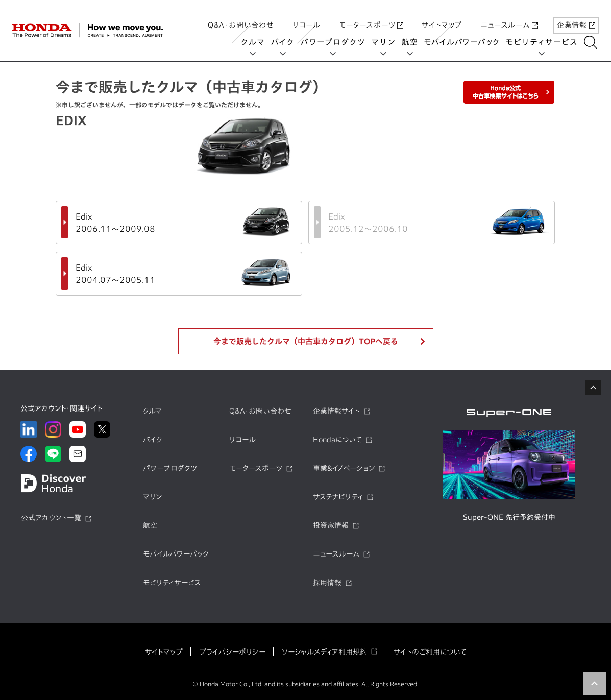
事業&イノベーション (344, 468)
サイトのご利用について (430, 652)
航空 (412, 42)
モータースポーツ (371, 17)
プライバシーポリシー (232, 652)
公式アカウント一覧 (51, 518)
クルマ (255, 42)
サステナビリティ (338, 497)
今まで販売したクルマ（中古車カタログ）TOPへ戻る (306, 341)
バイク (285, 42)
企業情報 (576, 17)
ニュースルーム (509, 17)
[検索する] (593, 42)
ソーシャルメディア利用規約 (324, 652)
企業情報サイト (336, 411)
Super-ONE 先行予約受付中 (509, 517)
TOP (594, 683)
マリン (386, 42)
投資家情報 (331, 525)
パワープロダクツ (335, 42)
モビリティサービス (544, 42)
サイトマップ (442, 17)
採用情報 (327, 583)
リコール (307, 17)
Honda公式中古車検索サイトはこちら (509, 92)
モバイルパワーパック (465, 42)
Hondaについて (337, 440)
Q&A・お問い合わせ (241, 17)
